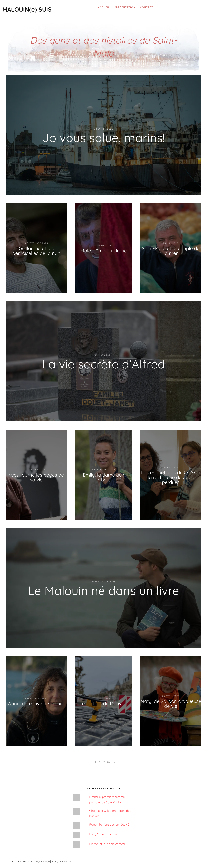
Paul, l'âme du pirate (103, 834)
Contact (147, 7)
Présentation (125, 7)
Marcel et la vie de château (108, 844)
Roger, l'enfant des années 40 (109, 824)
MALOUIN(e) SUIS (27, 9)
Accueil (104, 7)
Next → (111, 762)
